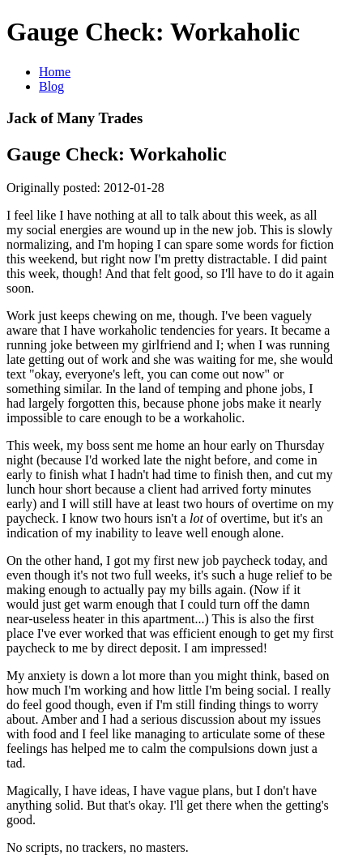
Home (55, 72)
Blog (51, 86)
